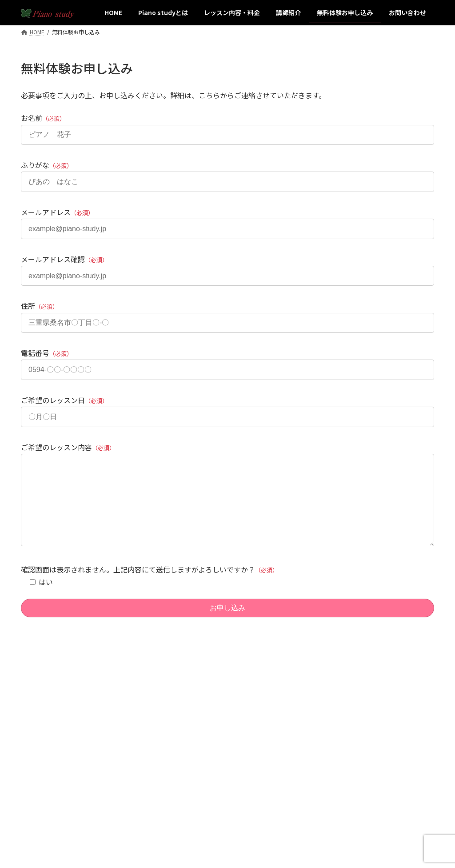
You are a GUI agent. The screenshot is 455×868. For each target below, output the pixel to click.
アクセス (321, 714)
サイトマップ (327, 729)
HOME (176, 714)
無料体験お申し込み (192, 775)
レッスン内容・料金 (192, 744)
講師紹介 (179, 760)
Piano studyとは (188, 729)
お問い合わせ (327, 760)
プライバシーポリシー (337, 744)
